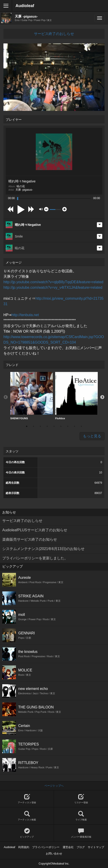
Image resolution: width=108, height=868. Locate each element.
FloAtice (76, 396)
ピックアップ (27, 833)
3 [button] (40, 426)
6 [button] (61, 426)
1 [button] (27, 426)
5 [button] (54, 426)
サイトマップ (96, 847)
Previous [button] (6, 397)
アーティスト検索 (27, 816)
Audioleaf (25, 6)
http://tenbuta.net (25, 315)
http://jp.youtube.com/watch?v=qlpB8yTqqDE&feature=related (53, 282)
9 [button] (81, 426)
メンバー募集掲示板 (81, 833)
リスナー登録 (81, 799)
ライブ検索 (81, 816)
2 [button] (33, 426)
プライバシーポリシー (46, 847)
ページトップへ (54, 786)
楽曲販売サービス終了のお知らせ (30, 539)
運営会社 (68, 847)
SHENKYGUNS (32, 396)
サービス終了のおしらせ (54, 34)
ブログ (81, 847)
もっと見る (92, 436)
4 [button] (47, 426)
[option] (32, 396)
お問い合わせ (54, 854)
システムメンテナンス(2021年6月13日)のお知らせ (43, 549)
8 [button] (75, 426)
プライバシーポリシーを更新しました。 (35, 558)
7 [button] (68, 426)
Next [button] (102, 397)
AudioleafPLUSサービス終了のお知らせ (35, 530)
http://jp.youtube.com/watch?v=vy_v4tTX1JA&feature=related (53, 287)
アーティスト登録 (27, 799)
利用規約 (24, 847)
